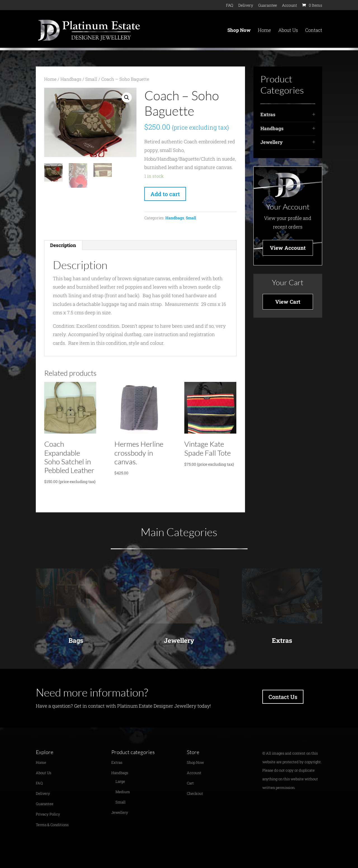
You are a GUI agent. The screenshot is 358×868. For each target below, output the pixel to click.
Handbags (71, 79)
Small (91, 79)
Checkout (195, 793)
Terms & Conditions (52, 825)
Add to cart (165, 194)
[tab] (63, 245)
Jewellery (272, 142)
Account (289, 6)
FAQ (230, 6)
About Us (288, 31)
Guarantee (268, 6)
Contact (314, 31)
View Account (288, 248)
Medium (123, 792)
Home (264, 31)
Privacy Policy (48, 814)
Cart (190, 783)
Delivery (246, 6)
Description (63, 245)
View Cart (288, 302)
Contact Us (283, 697)
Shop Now (239, 31)
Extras (268, 114)
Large (120, 781)
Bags (76, 640)
